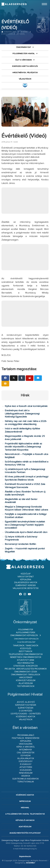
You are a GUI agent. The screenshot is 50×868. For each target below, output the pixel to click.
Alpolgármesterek (26, 633)
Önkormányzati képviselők (24, 635)
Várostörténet (26, 577)
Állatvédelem (26, 683)
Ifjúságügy (26, 764)
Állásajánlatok (26, 758)
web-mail (25, 808)
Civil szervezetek (26, 753)
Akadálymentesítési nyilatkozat (25, 833)
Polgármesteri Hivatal (24, 54)
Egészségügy (26, 761)
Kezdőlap (9, 32)
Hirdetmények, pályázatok (25, 73)
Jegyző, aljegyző (26, 702)
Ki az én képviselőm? (26, 642)
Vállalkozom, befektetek (26, 588)
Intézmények (26, 750)
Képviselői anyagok (25, 820)
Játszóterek (26, 767)
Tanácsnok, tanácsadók (26, 646)
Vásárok (26, 776)
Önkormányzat (24, 47)
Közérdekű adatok (26, 717)
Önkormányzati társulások (26, 675)
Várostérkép (26, 678)
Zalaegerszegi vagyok (26, 583)
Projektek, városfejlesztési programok (26, 669)
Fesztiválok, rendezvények (26, 738)
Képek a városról (26, 747)
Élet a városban (24, 60)
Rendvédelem (26, 773)
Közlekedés (26, 770)
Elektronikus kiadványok (26, 779)
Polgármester (26, 630)
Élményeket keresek (26, 585)
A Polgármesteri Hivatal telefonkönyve (25, 814)
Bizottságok (26, 651)
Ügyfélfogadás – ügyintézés (26, 714)
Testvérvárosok (26, 686)
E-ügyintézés (26, 711)
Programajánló (26, 735)
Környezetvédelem (26, 680)
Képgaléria (26, 580)
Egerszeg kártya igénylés (25, 66)
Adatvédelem (25, 827)
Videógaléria (26, 744)
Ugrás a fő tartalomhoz (42, 1)
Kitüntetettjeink (26, 660)
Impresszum (25, 801)
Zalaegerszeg (14, 4)
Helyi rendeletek (26, 663)
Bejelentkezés (25, 857)
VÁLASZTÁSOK (25, 79)
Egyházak (26, 756)
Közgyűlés (26, 649)
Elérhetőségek (26, 708)
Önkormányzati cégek (26, 672)
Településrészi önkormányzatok (26, 654)
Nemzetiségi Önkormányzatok (26, 657)
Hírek (24, 32)
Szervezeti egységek (26, 705)
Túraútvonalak (26, 782)
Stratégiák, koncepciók (26, 666)
